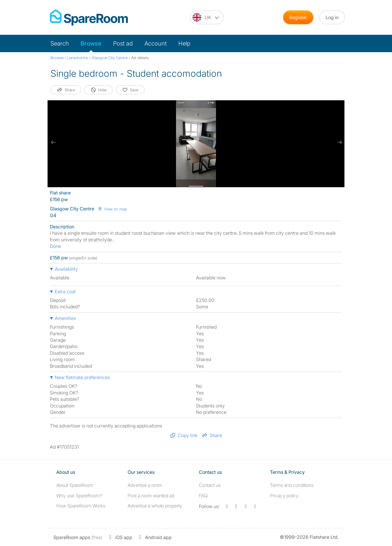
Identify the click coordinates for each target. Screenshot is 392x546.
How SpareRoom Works (81, 506)
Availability (66, 269)
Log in (332, 17)
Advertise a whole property (155, 506)
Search (60, 43)
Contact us (210, 485)
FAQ (203, 496)
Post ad (123, 43)
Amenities (65, 318)
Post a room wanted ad (151, 496)
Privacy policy (284, 496)
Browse (91, 43)
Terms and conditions (292, 485)
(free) (78, 537)
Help (184, 43)
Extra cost (65, 292)
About (75, 485)
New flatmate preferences (82, 377)
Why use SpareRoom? (79, 496)
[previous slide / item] (53, 142)
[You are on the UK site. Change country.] (207, 17)
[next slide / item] (339, 142)
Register (298, 17)
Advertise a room (145, 485)
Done (55, 246)
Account (156, 43)
